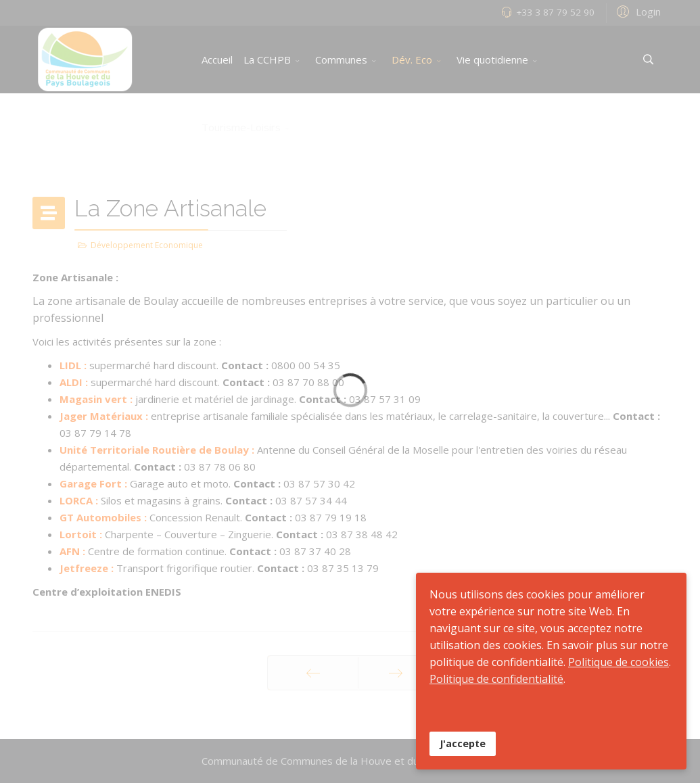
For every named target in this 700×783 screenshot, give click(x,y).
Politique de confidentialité (496, 679)
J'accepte (463, 743)
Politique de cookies (619, 662)
